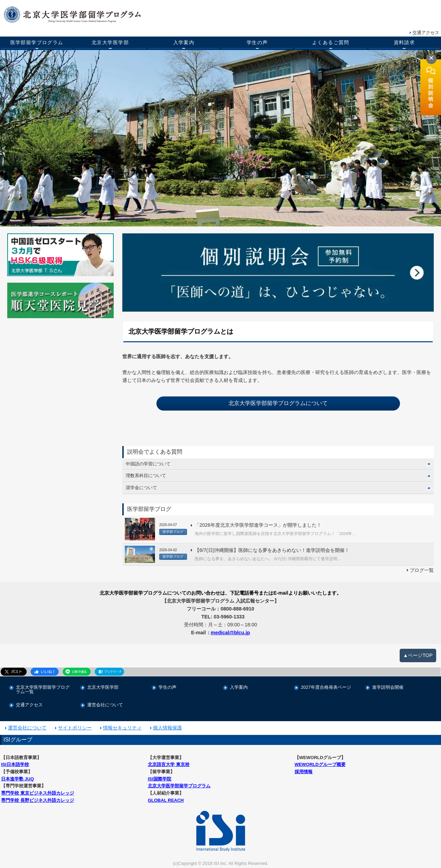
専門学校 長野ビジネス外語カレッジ (38, 800)
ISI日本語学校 (15, 764)
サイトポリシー (75, 728)
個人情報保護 (167, 728)
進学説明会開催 (388, 688)
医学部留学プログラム (37, 42)
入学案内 (184, 42)
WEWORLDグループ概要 (320, 764)
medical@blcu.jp (230, 633)
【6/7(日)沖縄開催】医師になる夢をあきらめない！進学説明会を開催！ (272, 550)
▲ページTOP (418, 655)
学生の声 (257, 42)
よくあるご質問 (331, 42)
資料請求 (404, 42)
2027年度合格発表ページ (326, 688)
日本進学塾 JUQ (17, 779)
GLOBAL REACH (166, 800)
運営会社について (105, 705)
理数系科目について (146, 476)
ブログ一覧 (422, 570)
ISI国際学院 (160, 779)
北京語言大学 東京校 (169, 764)
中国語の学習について (148, 464)
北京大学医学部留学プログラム (179, 786)
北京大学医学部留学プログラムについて (278, 403)
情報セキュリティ (122, 728)
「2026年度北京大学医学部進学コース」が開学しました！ (258, 525)
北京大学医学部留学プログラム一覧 (43, 690)
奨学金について (141, 488)
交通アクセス (426, 33)
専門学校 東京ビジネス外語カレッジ (38, 793)
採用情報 (304, 772)
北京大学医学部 (110, 42)
